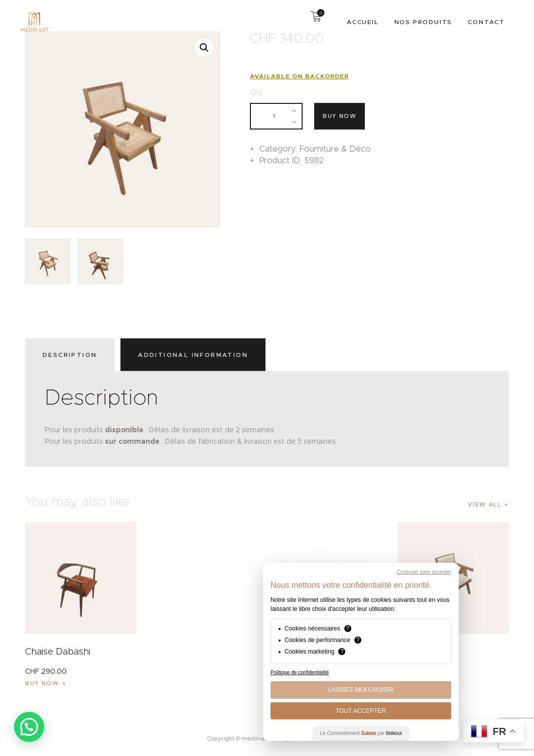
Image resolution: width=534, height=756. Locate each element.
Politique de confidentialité (300, 672)
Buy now (340, 116)
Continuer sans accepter (424, 572)
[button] (204, 48)
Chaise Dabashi (58, 652)
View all (484, 505)
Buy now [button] (42, 683)
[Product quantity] (276, 116)
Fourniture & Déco (335, 149)
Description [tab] (70, 355)
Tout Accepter (361, 711)
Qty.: (257, 92)
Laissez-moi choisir (361, 690)
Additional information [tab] (193, 355)
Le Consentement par (361, 733)
